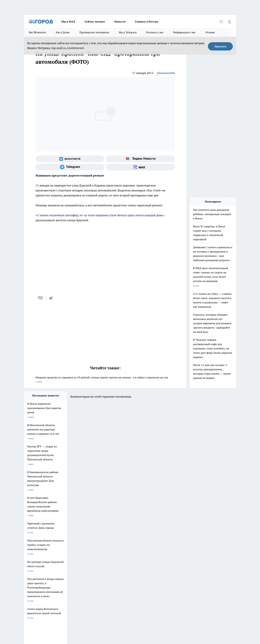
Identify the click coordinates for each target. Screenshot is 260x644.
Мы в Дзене (63, 32)
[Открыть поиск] (221, 22)
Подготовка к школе (119, 516)
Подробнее (111, 617)
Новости (120, 22)
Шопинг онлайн (31, 516)
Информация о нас (184, 32)
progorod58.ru (74, 575)
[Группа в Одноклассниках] (177, 521)
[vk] (41, 298)
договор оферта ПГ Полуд (36, 605)
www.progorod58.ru (49, 543)
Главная (111, 535)
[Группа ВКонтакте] (70, 159)
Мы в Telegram (128, 32)
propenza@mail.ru (68, 553)
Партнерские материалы (94, 32)
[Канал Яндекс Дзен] (194, 521)
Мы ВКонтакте (37, 32)
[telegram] (52, 298)
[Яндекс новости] (140, 159)
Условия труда (73, 535)
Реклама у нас (155, 32)
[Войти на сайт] (229, 22)
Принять (220, 46)
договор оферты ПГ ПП (35, 609)
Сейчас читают (95, 22)
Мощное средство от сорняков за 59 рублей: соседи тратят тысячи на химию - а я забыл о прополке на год (105, 380)
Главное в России (147, 22)
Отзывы (210, 32)
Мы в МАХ (68, 22)
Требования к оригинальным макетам (41, 535)
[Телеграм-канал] (70, 167)
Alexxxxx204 (166, 73)
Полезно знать (145, 516)
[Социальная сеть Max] (140, 167)
